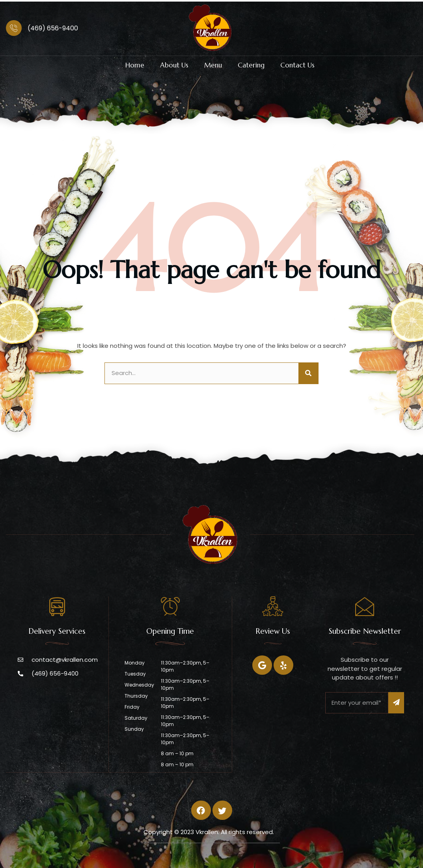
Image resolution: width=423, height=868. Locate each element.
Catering (251, 65)
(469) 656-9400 (53, 28)
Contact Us (297, 65)
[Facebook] (262, 665)
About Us (174, 65)
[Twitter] (283, 665)
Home (135, 65)
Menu (213, 65)
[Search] (308, 373)
